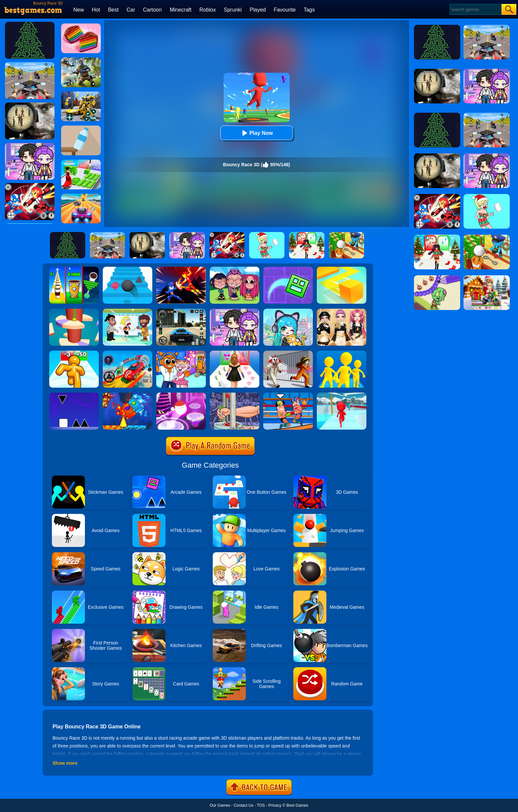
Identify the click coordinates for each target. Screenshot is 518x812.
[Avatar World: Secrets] (235, 311)
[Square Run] (74, 395)
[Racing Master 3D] (81, 196)
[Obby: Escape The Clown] (288, 353)
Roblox (207, 10)
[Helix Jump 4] (74, 311)
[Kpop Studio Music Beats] (235, 269)
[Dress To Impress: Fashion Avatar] (342, 311)
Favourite (285, 10)
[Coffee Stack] (74, 269)
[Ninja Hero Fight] (181, 269)
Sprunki (233, 10)
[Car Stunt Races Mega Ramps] (128, 353)
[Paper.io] (342, 269)
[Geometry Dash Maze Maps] (288, 269)
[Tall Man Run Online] (74, 353)
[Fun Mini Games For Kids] (181, 353)
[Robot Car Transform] (81, 94)
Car (131, 10)
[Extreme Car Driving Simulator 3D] (181, 311)
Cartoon (152, 10)
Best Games (297, 805)
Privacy (275, 805)
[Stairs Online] (128, 269)
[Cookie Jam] (81, 26)
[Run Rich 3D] (81, 162)
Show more (65, 763)
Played (258, 10)
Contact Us (243, 805)
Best (113, 10)
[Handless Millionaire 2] (235, 395)
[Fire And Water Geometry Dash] (128, 395)
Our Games (220, 805)
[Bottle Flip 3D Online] (81, 128)
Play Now (257, 133)
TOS (261, 805)
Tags (309, 10)
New (79, 10)
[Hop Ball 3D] (181, 395)
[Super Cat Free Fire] (81, 60)
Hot (96, 10)
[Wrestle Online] (288, 395)
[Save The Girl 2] (128, 311)
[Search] (475, 9)
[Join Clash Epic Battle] (342, 353)
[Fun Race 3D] (342, 395)
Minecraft (181, 10)
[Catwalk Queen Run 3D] (235, 353)
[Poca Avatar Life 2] (288, 311)
